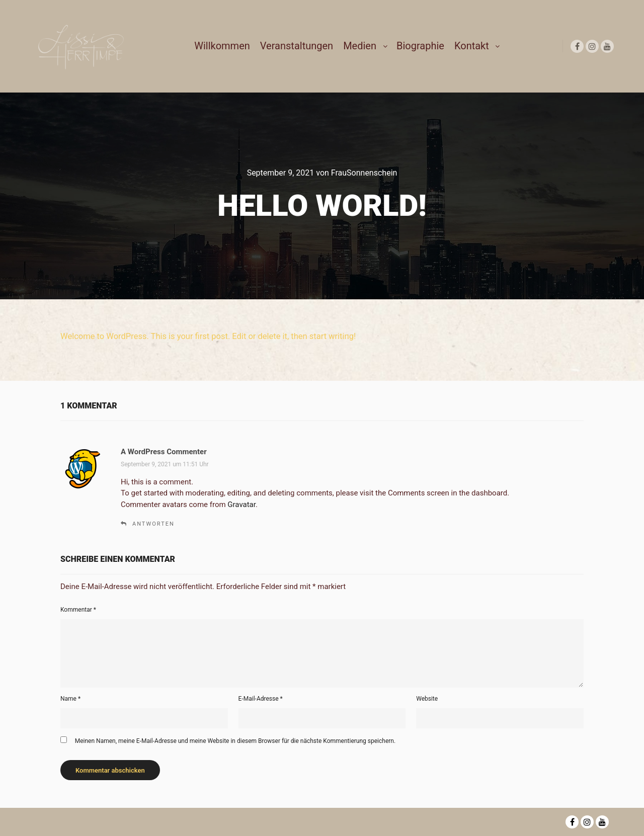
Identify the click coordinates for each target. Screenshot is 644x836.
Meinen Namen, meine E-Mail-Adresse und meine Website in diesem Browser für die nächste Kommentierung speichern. (235, 741)
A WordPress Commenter (164, 452)
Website (427, 699)
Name (70, 699)
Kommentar (78, 610)
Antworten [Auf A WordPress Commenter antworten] (153, 524)
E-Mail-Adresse (261, 699)
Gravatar (242, 505)
